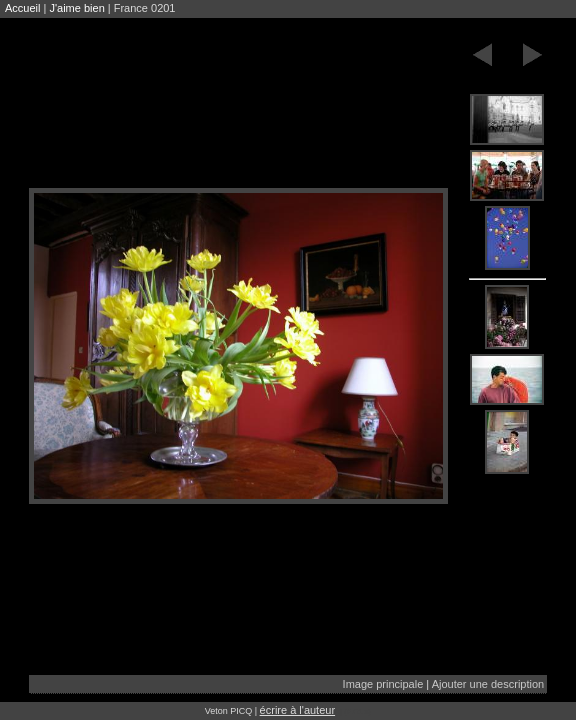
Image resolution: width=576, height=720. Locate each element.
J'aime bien (76, 8)
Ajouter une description (488, 684)
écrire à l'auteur (297, 710)
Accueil (22, 8)
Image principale (383, 684)
